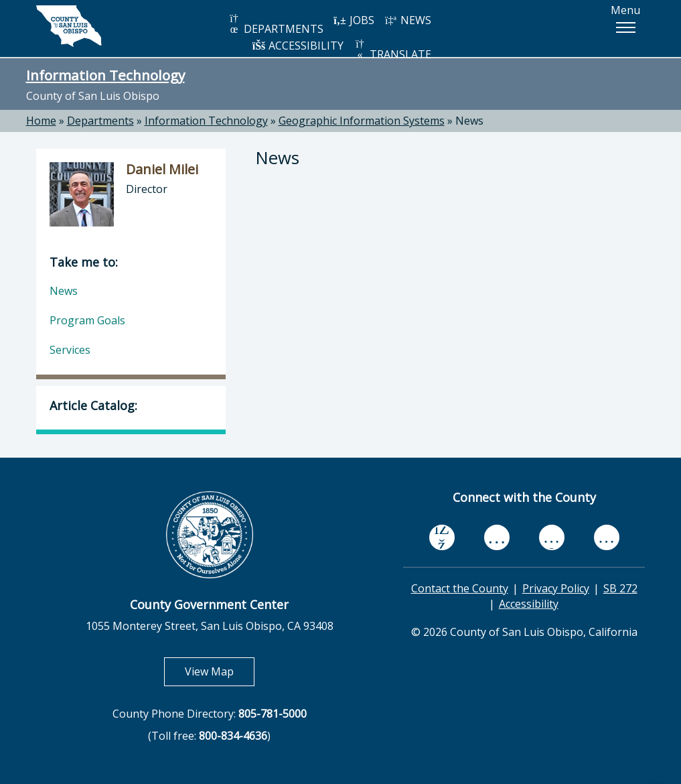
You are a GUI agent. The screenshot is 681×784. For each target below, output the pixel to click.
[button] (625, 27)
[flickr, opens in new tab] (552, 537)
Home (41, 121)
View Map (220, 671)
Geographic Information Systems (362, 121)
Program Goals (87, 320)
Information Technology (105, 75)
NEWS (408, 20)
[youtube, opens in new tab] (497, 537)
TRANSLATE (392, 50)
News (469, 121)
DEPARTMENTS (276, 24)
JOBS (354, 20)
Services (70, 350)
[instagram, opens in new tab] (607, 537)
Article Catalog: (93, 405)
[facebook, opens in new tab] (442, 537)
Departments (100, 121)
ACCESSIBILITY (298, 46)
